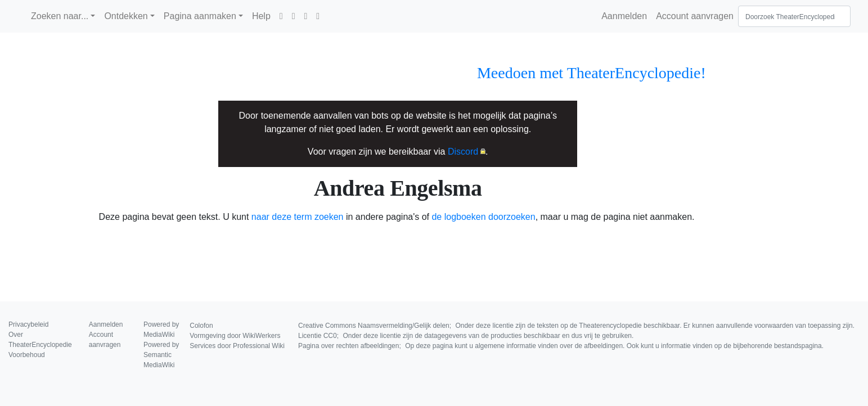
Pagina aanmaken (200, 16)
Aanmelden (624, 16)
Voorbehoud (27, 355)
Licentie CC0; (466, 336)
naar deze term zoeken (298, 217)
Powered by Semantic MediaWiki (161, 355)
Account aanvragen (695, 16)
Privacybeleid (28, 324)
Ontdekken (126, 16)
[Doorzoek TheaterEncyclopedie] (794, 16)
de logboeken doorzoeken (483, 217)
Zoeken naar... (60, 16)
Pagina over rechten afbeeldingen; (561, 346)
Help (261, 16)
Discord (463, 152)
